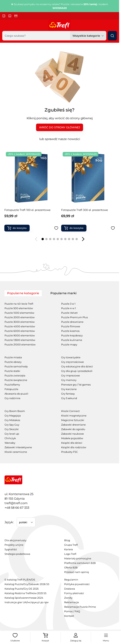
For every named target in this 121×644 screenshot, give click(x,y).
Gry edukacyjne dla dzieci (77, 367)
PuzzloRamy (12, 385)
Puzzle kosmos (70, 331)
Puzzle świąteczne (16, 380)
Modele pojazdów (72, 438)
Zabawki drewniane (73, 425)
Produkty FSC (69, 452)
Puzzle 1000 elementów (19, 313)
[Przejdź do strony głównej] (60, 25)
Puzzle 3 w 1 (68, 304)
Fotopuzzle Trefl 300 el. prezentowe (28, 210)
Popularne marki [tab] (63, 293)
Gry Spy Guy (12, 425)
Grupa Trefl (71, 545)
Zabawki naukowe (72, 434)
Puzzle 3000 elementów (20, 322)
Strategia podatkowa (17, 554)
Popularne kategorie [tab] (23, 293)
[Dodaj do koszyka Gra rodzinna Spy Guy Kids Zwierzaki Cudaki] (74, 228)
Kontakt (69, 616)
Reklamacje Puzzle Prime (80, 607)
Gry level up (12, 434)
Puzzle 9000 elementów (20, 336)
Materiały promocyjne (78, 558)
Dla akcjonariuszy (15, 540)
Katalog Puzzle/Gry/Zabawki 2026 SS (27, 584)
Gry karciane (69, 389)
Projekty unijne (14, 545)
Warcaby (10, 443)
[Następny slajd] (83, 239)
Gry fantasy (68, 394)
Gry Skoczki (12, 429)
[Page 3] (50, 239)
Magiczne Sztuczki (73, 420)
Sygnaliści (11, 549)
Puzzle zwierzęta (15, 376)
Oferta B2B (71, 568)
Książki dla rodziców (74, 447)
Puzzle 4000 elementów (20, 326)
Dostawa (70, 589)
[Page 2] (46, 239)
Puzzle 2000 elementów (20, 317)
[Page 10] (77, 239)
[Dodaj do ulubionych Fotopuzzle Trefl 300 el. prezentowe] (56, 228)
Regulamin (71, 580)
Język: (9, 522)
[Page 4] (54, 239)
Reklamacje (72, 602)
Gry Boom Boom (15, 411)
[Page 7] (65, 239)
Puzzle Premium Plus (74, 317)
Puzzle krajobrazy (72, 336)
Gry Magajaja (13, 416)
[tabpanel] (60, 375)
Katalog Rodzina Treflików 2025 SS (25, 593)
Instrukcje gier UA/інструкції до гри (27, 602)
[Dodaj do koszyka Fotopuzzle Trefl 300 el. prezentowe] (17, 228)
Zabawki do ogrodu (73, 429)
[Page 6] (62, 239)
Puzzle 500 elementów (19, 308)
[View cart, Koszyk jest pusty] (45, 637)
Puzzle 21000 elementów (20, 345)
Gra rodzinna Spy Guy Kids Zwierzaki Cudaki (85, 212)
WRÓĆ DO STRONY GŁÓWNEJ (60, 127)
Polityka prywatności (77, 584)
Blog (67, 540)
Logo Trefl (70, 554)
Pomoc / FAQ (72, 611)
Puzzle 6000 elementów (20, 331)
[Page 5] (58, 239)
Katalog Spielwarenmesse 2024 (24, 598)
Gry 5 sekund (69, 398)
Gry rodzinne (12, 398)
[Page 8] (69, 239)
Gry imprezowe (71, 376)
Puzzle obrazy (13, 362)
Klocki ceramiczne (16, 452)
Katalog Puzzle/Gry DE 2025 (22, 589)
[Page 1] (43, 239)
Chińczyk (10, 438)
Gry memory (69, 380)
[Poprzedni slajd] (36, 239)
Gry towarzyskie (71, 357)
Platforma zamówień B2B (80, 563)
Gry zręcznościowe (72, 362)
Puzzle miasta (13, 357)
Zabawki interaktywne (18, 447)
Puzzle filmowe (71, 326)
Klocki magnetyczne (74, 416)
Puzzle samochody (16, 367)
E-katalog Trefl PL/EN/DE (20, 580)
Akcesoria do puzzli (16, 394)
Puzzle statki (12, 371)
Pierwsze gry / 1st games (76, 385)
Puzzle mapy (69, 345)
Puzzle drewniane (72, 322)
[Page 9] (73, 239)
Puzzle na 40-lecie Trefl (19, 304)
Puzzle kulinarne (72, 340)
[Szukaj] (112, 36)
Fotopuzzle (11, 389)
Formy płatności (74, 593)
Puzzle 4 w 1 (69, 308)
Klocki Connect (70, 411)
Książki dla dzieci (72, 443)
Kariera (69, 549)
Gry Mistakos (12, 420)
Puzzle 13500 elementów (20, 340)
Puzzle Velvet (69, 313)
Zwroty (68, 598)
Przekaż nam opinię (77, 572)
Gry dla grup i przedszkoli (77, 371)
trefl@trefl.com (16, 503)
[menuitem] (30, 540)
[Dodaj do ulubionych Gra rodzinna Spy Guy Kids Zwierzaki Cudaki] (113, 228)
